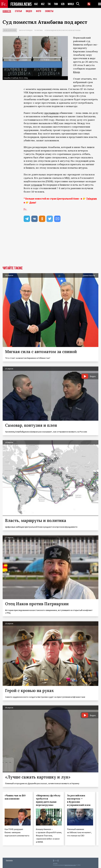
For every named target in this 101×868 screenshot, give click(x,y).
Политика (39, 30)
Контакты (9, 860)
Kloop (76, 72)
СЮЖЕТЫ (49, 11)
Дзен (32, 202)
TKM (56, 4)
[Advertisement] (50, 246)
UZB (63, 4)
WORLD (71, 4)
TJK (49, 4)
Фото (39, 11)
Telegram (92, 199)
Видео (29, 11)
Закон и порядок (26, 30)
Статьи (18, 11)
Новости (7, 11)
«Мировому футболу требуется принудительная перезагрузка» (48, 800)
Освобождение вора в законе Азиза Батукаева (63, 30)
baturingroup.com (70, 865)
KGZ (43, 4)
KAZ (36, 4)
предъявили (51, 113)
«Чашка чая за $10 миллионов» (15, 797)
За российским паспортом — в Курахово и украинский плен (79, 800)
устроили (36, 185)
